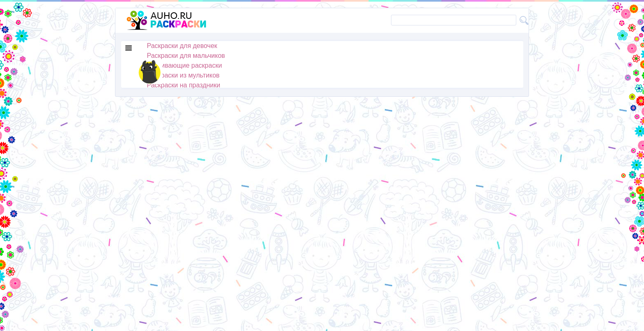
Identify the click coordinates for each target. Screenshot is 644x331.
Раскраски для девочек (182, 46)
